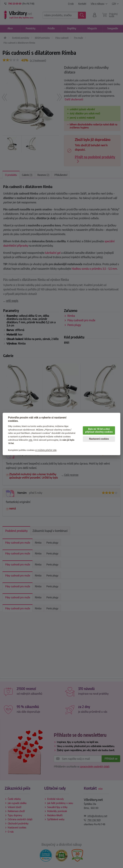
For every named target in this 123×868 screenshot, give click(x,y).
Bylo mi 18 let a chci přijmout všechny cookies (99, 430)
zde (30, 440)
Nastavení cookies (99, 439)
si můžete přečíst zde (46, 450)
